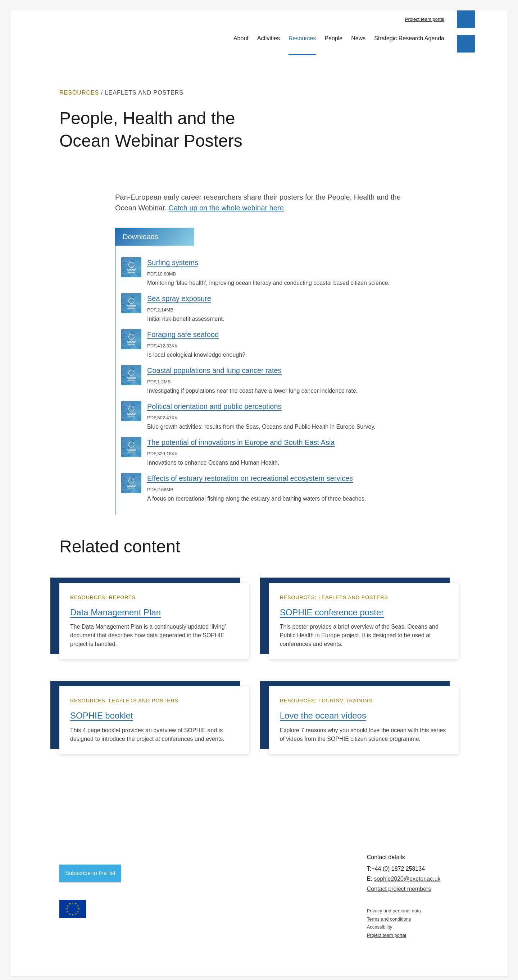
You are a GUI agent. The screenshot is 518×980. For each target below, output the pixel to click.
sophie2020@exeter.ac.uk (407, 872)
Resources (302, 34)
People (333, 34)
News (358, 34)
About (241, 34)
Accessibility (380, 921)
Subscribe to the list (90, 867)
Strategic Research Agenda (409, 34)
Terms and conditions (389, 913)
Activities (269, 34)
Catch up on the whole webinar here (226, 202)
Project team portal (425, 19)
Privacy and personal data (394, 904)
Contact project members (399, 882)
